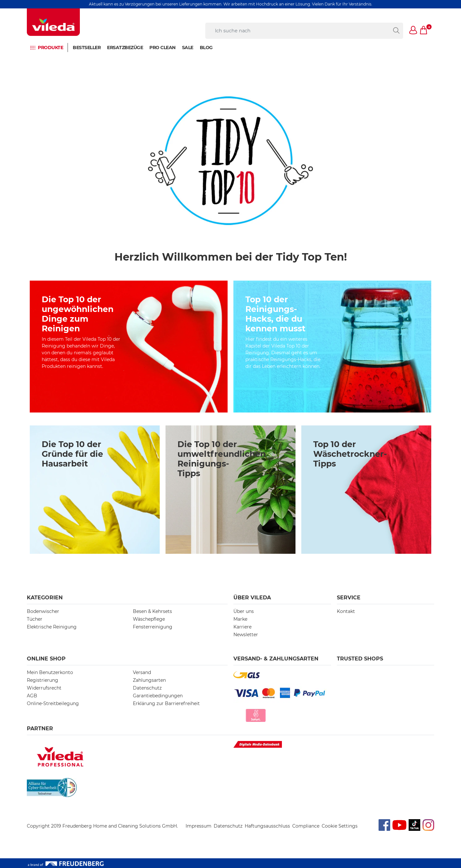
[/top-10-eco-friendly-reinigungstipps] (332, 347)
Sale (188, 48)
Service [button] (349, 598)
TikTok (414, 822)
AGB (32, 696)
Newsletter (246, 635)
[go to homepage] (53, 22)
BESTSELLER (87, 48)
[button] (413, 31)
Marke (240, 619)
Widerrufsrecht (44, 688)
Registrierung (43, 680)
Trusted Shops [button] (360, 659)
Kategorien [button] (45, 598)
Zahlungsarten (149, 680)
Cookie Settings (340, 826)
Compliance (306, 826)
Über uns (244, 611)
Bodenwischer (43, 611)
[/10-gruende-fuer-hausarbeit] (95, 489)
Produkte (50, 48)
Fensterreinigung (153, 627)
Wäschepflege (149, 619)
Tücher (35, 619)
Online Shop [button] (46, 659)
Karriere (242, 627)
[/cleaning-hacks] (129, 347)
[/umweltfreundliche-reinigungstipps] (230, 489)
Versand (142, 672)
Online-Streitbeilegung (53, 703)
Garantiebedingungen (158, 696)
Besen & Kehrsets (152, 611)
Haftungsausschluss (267, 826)
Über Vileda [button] (252, 598)
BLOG (206, 48)
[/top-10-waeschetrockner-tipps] (366, 489)
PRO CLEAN (162, 48)
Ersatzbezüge (125, 48)
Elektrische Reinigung (52, 627)
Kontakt (346, 611)
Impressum (198, 826)
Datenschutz (147, 688)
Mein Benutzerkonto (50, 672)
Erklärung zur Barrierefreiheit (166, 703)
